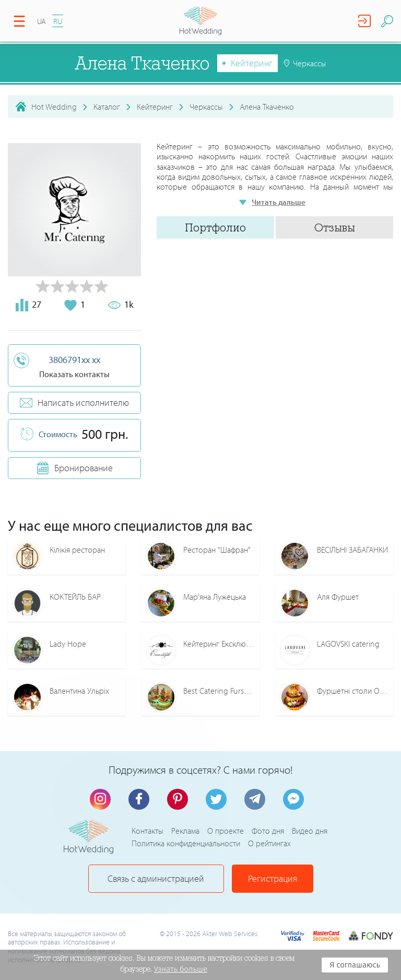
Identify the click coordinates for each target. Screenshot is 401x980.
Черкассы (206, 107)
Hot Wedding (54, 107)
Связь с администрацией (156, 878)
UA (42, 21)
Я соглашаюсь (355, 965)
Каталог (107, 107)
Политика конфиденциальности (186, 843)
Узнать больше (181, 969)
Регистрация (273, 878)
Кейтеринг (252, 63)
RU (58, 21)
